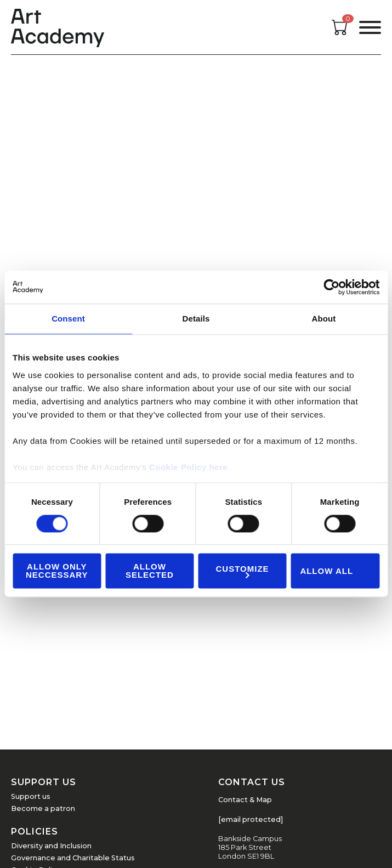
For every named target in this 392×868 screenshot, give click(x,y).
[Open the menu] (370, 27)
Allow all (326, 571)
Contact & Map (245, 800)
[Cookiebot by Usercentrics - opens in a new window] (331, 287)
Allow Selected (150, 571)
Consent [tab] (68, 319)
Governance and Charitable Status (73, 858)
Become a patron (43, 808)
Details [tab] (196, 319)
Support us (31, 796)
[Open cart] (340, 32)
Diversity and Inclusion (51, 846)
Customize (243, 571)
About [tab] (324, 319)
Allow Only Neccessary (57, 571)
